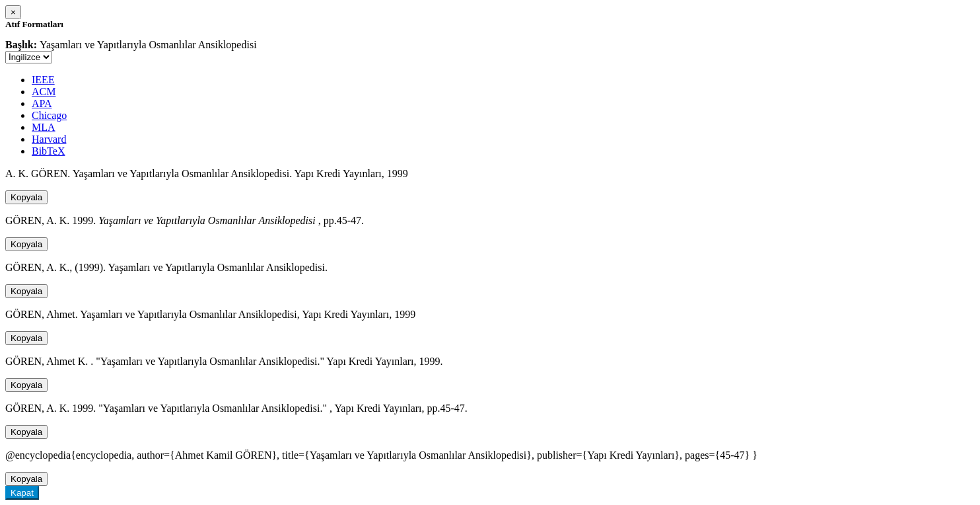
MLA (44, 127)
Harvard (49, 139)
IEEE (43, 80)
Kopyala (26, 197)
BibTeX (48, 151)
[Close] (13, 12)
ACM (44, 92)
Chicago (49, 115)
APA (42, 103)
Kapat (22, 493)
